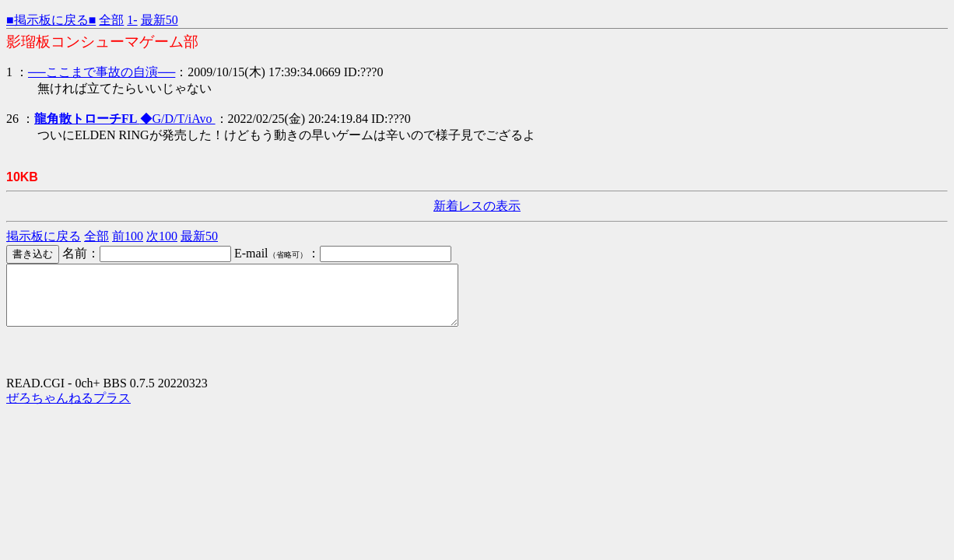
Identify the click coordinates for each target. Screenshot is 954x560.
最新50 (160, 20)
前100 (128, 236)
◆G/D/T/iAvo (125, 119)
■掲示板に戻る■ (51, 20)
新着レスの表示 (477, 206)
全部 (111, 20)
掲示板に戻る (44, 236)
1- (132, 20)
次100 (162, 236)
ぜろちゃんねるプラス (68, 409)
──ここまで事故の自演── (102, 72)
